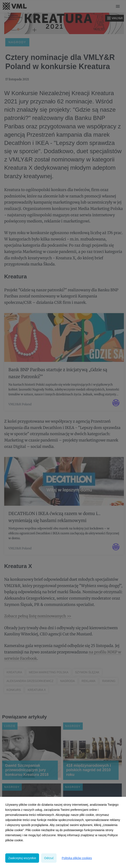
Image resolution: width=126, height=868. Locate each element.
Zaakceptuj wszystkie (22, 858)
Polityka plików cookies (77, 858)
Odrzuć (49, 858)
